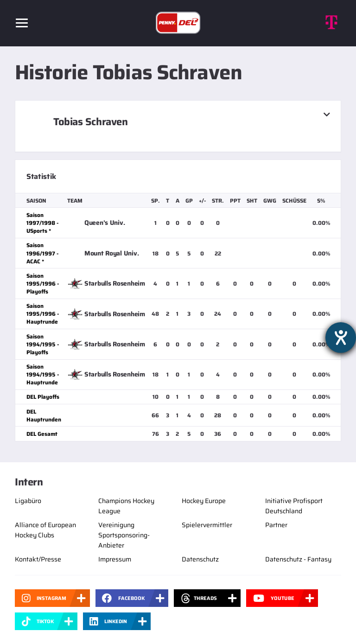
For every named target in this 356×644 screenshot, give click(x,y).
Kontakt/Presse (38, 559)
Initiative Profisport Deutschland (294, 506)
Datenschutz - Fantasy (298, 559)
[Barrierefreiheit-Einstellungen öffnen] (341, 338)
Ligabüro (28, 501)
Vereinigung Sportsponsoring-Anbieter (124, 535)
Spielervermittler (207, 525)
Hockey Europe (204, 501)
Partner (276, 525)
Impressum (115, 559)
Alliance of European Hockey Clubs (45, 530)
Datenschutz (200, 559)
